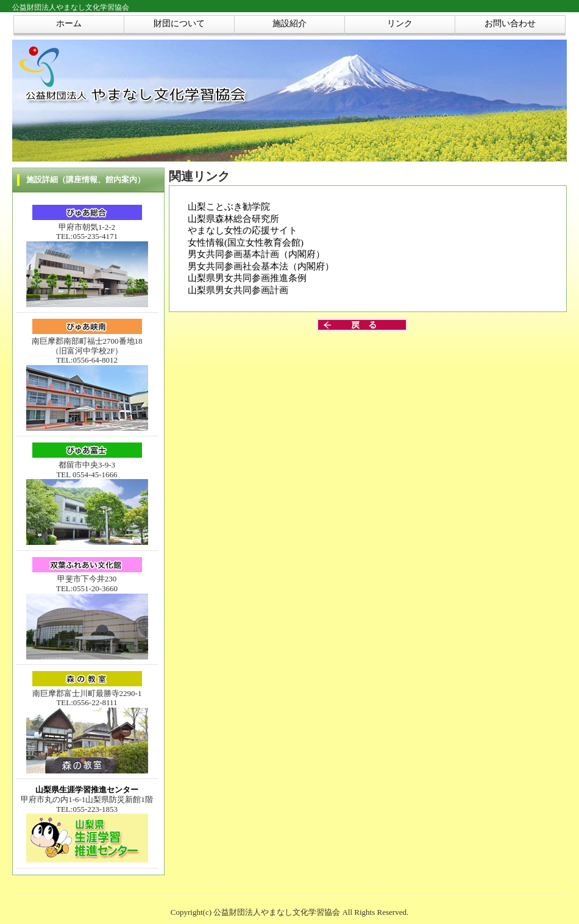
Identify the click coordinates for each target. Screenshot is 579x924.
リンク (400, 23)
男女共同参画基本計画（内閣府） (256, 254)
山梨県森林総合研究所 (233, 219)
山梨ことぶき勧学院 (229, 207)
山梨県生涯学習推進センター (87, 790)
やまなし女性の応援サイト (243, 230)
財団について (179, 23)
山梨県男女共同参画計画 (238, 290)
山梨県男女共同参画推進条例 (247, 278)
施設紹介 (289, 23)
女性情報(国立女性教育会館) (246, 243)
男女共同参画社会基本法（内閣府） (261, 266)
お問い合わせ (510, 23)
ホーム (69, 23)
